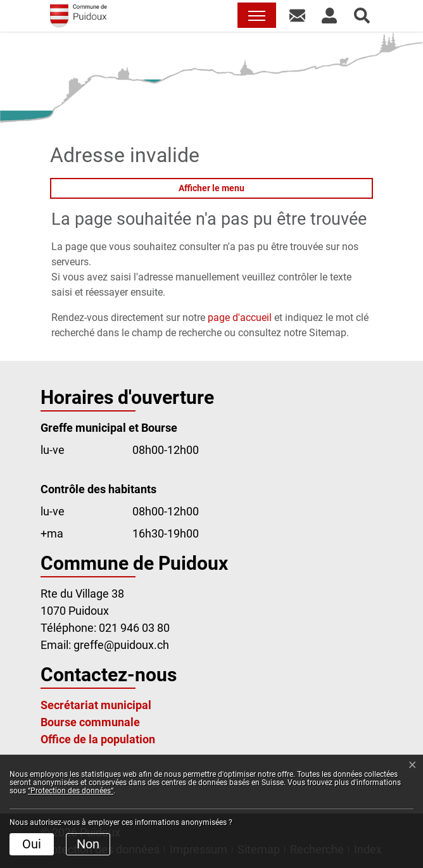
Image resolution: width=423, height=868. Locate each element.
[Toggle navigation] (257, 15)
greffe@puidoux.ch (121, 645)
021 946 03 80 (134, 628)
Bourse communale (90, 722)
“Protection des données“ (71, 791)
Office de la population (98, 739)
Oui (32, 844)
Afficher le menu (211, 188)
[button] (297, 15)
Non (88, 844)
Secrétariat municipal (96, 705)
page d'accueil (240, 318)
